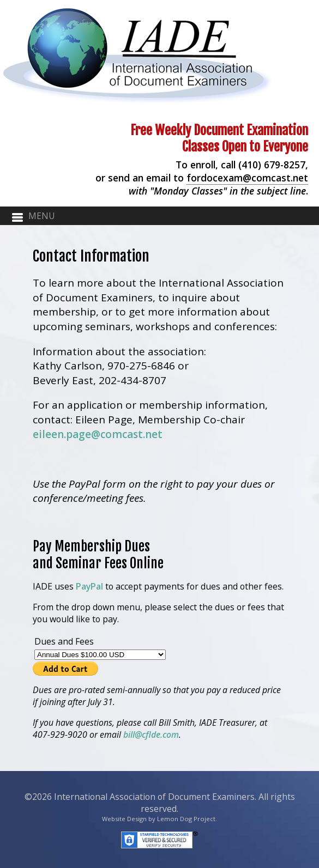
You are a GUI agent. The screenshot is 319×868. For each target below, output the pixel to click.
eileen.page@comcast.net (98, 434)
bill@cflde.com (151, 735)
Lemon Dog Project (186, 819)
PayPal (89, 586)
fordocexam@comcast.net (247, 178)
